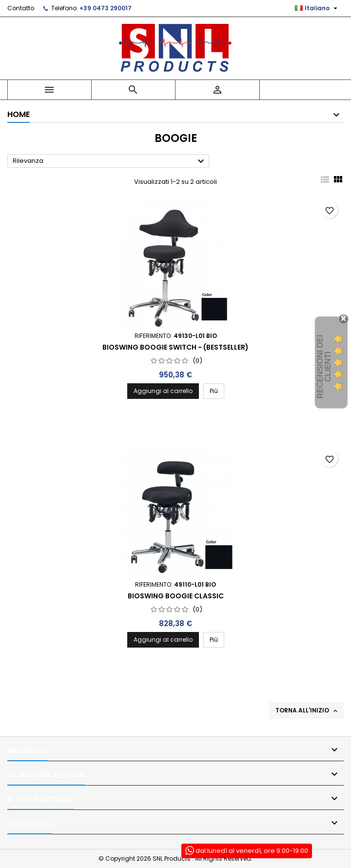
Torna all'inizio (307, 710)
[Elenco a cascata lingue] (317, 8)
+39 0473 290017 (106, 8)
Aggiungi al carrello (163, 391)
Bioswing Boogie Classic (176, 596)
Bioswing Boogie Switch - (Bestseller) (175, 347)
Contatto (21, 8)
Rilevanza (110, 161)
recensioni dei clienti (324, 367)
